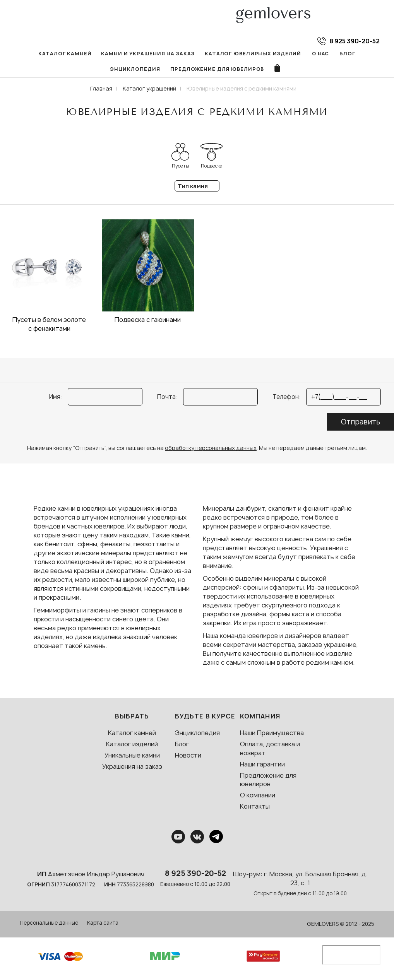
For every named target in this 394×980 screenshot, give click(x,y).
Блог (311, 54)
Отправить (361, 424)
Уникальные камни (132, 757)
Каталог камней (42, 54)
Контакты (255, 808)
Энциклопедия (353, 54)
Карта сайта (103, 925)
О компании (258, 797)
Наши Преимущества (272, 735)
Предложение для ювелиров (187, 70)
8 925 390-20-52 (195, 875)
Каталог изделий (132, 746)
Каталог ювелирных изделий (220, 54)
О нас (284, 54)
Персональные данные (49, 925)
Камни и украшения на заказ (121, 54)
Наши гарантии (262, 766)
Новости (188, 757)
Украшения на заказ (132, 768)
